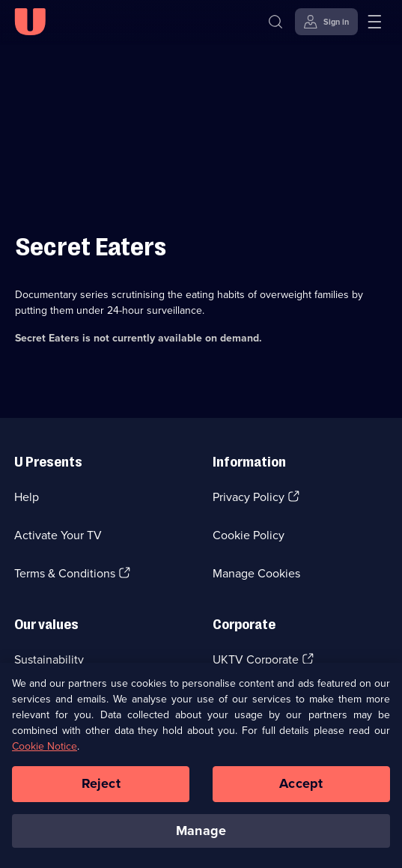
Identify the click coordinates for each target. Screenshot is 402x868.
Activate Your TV (58, 535)
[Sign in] (326, 22)
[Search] (275, 22)
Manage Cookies (256, 573)
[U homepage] (30, 22)
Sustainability (49, 659)
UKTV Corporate (256, 659)
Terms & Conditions (65, 573)
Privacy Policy (249, 497)
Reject (101, 787)
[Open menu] (374, 22)
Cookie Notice (45, 750)
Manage (201, 834)
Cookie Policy (249, 535)
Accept (301, 787)
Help (27, 497)
